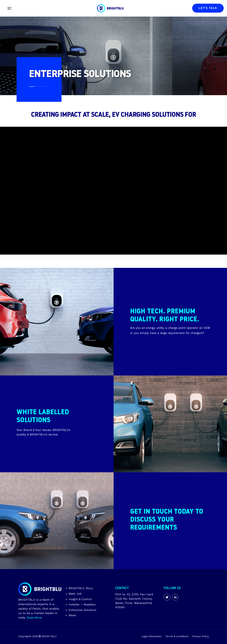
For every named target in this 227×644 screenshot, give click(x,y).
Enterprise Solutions (82, 610)
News (72, 615)
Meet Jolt (75, 594)
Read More (34, 618)
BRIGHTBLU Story (81, 588)
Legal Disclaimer (152, 636)
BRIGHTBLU (49, 636)
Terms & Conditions (177, 636)
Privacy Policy (201, 636)
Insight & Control (80, 599)
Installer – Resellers (82, 604)
